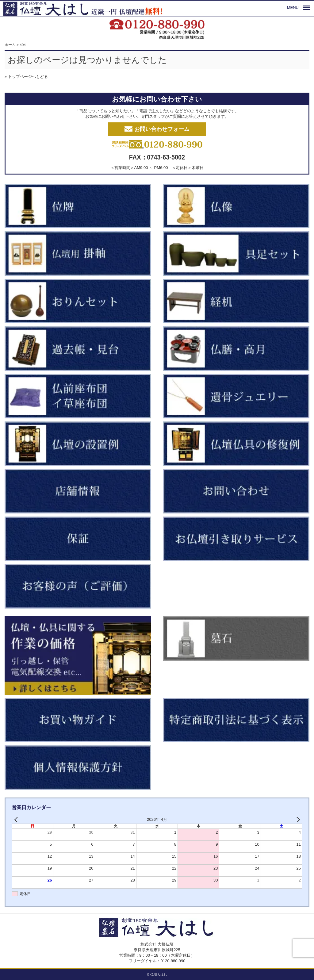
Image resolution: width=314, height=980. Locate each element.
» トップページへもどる (26, 77)
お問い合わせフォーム (157, 129)
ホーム (10, 45)
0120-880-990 (173, 961)
